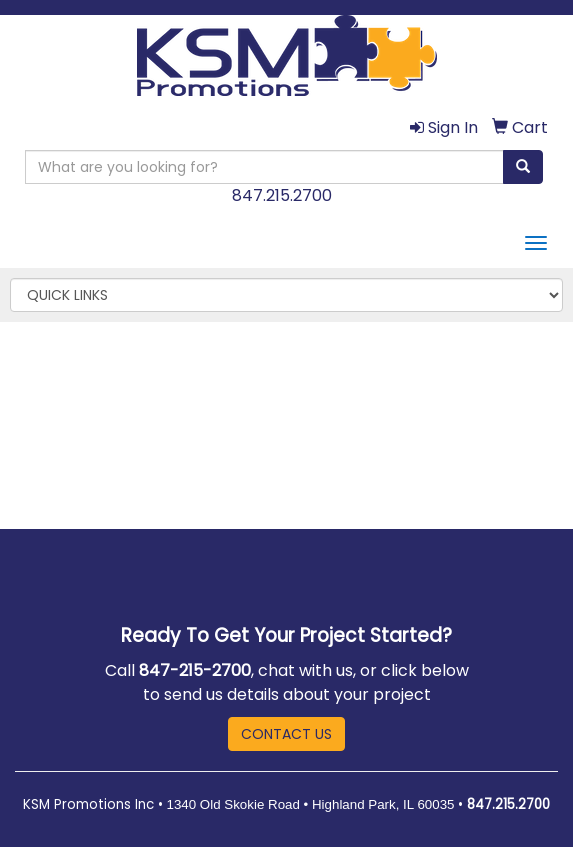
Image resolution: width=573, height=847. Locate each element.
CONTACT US (286, 734)
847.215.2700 (282, 195)
